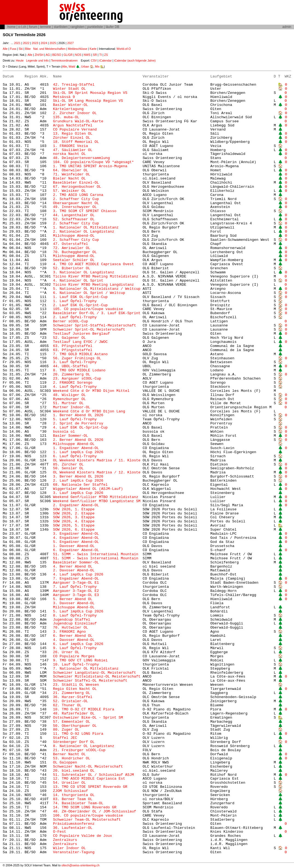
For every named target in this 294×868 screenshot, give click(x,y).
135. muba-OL (66, 117)
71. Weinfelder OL (72, 174)
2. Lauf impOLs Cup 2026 (78, 481)
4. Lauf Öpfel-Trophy (76, 387)
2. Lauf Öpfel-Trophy (75, 317)
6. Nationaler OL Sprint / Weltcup (89, 293)
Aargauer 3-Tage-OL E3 (76, 595)
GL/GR (68, 55)
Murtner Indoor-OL (72, 407)
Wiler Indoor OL (69, 848)
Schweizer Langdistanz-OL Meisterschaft (95, 673)
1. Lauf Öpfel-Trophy (75, 301)
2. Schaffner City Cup (76, 199)
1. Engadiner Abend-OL (76, 448)
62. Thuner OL (67, 705)
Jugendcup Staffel (72, 620)
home (11, 27)
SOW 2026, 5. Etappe (74, 526)
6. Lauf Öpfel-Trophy (75, 456)
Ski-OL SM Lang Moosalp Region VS (88, 101)
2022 (26, 43)
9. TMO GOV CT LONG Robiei (80, 660)
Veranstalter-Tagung (74, 852)
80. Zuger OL (66, 730)
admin (287, 27)
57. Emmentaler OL (72, 722)
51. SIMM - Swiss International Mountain (97, 554)
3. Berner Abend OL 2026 (78, 477)
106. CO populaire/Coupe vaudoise (88, 816)
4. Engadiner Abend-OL (76, 538)
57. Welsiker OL (69, 191)
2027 (70, 43)
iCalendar (105, 60)
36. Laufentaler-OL (73, 828)
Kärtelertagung (68, 109)
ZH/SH (39, 55)
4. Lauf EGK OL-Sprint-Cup (80, 428)
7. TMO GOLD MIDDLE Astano (80, 354)
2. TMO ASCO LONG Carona (78, 195)
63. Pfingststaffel (73, 346)
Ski (21, 49)
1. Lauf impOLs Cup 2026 (78, 452)
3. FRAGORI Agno (69, 632)
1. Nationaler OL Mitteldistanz (86, 228)
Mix (97, 66)
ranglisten (77, 27)
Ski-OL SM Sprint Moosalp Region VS (90, 93)
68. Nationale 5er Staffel (80, 485)
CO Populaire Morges (74, 656)
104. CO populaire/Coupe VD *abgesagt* (93, 162)
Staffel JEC (65, 738)
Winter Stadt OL (69, 89)
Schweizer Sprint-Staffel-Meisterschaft (95, 325)
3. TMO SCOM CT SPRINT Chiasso (85, 211)
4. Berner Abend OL (73, 567)
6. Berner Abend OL (73, 636)
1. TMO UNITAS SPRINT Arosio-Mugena (90, 166)
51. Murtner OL (68, 403)
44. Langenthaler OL (74, 215)
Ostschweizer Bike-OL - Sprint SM (88, 718)
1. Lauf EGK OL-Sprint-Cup (80, 297)
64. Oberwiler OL (70, 170)
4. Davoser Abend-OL (74, 640)
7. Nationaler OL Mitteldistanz (86, 669)
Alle (5, 49)
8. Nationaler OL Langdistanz (84, 746)
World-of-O (124, 49)
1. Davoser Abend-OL (74, 546)
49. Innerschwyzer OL (75, 207)
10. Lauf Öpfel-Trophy (76, 665)
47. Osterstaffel (70, 244)
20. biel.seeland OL (74, 771)
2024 (44, 43)
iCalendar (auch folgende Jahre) (135, 60)
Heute (20, 60)
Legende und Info (37, 60)
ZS (106, 55)
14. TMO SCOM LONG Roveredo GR (85, 807)
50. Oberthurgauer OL (75, 726)
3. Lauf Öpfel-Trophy (75, 362)
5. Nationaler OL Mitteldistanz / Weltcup (97, 289)
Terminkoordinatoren (64, 60)
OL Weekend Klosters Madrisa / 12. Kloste (97, 472)
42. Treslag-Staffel (74, 85)
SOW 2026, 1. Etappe (74, 509)
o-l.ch (22, 27)
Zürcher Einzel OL (72, 138)
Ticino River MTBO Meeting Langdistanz (93, 285)
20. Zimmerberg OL (72, 374)
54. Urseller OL (69, 783)
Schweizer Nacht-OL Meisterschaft (88, 767)
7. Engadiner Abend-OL (76, 579)
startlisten (61, 27)
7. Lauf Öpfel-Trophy (75, 587)
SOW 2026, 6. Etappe (74, 530)
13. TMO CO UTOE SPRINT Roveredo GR (90, 787)
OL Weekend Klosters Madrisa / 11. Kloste (97, 460)
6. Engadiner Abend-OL (76, 550)
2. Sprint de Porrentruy (78, 423)
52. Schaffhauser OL (74, 219)
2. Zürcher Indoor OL (75, 113)
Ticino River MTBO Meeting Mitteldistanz (96, 277)
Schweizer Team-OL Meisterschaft (87, 820)
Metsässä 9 (64, 97)
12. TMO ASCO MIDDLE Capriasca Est (89, 779)
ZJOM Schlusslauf (70, 791)
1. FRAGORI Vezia (70, 146)
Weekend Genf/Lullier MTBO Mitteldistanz (96, 497)
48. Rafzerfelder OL (74, 714)
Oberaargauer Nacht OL (76, 203)
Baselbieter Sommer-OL (76, 562)
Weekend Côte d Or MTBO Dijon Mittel (91, 391)
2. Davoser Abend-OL (74, 570)
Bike (28, 49)
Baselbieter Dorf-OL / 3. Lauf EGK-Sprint (97, 313)
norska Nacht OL (69, 154)
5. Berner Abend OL (73, 599)
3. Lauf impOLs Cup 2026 (78, 493)
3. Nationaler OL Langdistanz (84, 272)
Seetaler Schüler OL (74, 260)
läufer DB (112, 27)
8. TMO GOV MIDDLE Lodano (79, 370)
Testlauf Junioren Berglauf (81, 334)
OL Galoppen (65, 763)
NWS (87, 55)
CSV (94, 60)
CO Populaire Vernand (75, 130)
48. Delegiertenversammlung (81, 158)
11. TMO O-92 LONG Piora (78, 734)
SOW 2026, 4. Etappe (74, 521)
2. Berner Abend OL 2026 (78, 440)
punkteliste (95, 27)
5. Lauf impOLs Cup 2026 (78, 611)
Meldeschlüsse (78, 49)
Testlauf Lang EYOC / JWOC (80, 342)
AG (48, 55)
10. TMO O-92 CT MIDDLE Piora (84, 709)
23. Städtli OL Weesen (76, 685)
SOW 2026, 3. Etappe (74, 517)
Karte (93, 49)
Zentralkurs (65, 840)
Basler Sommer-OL (70, 436)
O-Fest (60, 832)
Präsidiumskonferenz (74, 824)
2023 (35, 43)
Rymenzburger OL (69, 399)
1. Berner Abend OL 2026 (78, 415)
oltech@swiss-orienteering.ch (80, 865)
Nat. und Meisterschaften (49, 49)
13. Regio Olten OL (73, 134)
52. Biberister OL (72, 268)
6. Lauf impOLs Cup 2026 (78, 644)
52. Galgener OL (69, 338)
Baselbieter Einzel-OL (76, 183)
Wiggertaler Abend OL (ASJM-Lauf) (88, 489)
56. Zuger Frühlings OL (77, 358)
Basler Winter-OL (70, 105)
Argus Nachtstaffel (73, 125)
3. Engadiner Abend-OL (76, 534)
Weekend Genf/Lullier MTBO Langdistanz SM (97, 501)
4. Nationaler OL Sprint (78, 281)
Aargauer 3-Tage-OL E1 (76, 583)
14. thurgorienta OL (74, 795)
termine (45, 27)
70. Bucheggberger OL (75, 252)
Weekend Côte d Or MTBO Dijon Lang (89, 411)
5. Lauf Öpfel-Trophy (75, 419)
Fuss (13, 49)
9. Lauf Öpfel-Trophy (75, 648)
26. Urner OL (66, 652)
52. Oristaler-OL (70, 701)
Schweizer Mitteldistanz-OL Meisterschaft (97, 677)
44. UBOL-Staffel (70, 366)
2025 (53, 43)
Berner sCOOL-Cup (70, 321)
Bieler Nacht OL (69, 179)
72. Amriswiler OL (72, 248)
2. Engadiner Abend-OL (76, 505)
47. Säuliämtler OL (73, 150)
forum (33, 27)
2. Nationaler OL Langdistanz (84, 232)
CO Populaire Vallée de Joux (83, 836)
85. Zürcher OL (68, 465)
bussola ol (64, 432)
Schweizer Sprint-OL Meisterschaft (89, 330)
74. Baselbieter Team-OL (80, 803)
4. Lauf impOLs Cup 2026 (78, 575)
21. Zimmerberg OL (72, 693)
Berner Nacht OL (69, 754)
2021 (17, 43)
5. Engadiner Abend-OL (76, 542)
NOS (78, 55)
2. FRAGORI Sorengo (73, 383)
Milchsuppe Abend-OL (74, 236)
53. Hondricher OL (72, 758)
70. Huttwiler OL (70, 628)
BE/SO (57, 55)
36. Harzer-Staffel (73, 697)
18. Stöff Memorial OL (76, 142)
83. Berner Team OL (73, 799)
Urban (85, 66)
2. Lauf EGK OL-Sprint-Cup (80, 305)
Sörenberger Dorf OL (74, 742)
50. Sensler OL (68, 468)
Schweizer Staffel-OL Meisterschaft (90, 681)
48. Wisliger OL (69, 395)
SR (95, 55)
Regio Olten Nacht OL (75, 689)
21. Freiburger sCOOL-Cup (79, 750)
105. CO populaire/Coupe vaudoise (88, 309)
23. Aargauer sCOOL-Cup (77, 379)
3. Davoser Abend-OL (74, 603)
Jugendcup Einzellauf (75, 623)
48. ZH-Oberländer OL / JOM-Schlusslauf (95, 811)
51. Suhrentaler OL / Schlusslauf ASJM (93, 775)
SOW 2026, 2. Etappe (74, 513)
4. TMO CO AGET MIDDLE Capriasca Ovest (93, 264)
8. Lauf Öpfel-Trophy (76, 616)
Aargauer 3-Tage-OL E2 (76, 591)
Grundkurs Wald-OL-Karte (79, 121)
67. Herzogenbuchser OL (77, 187)
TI (100, 55)
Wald (72, 66)
